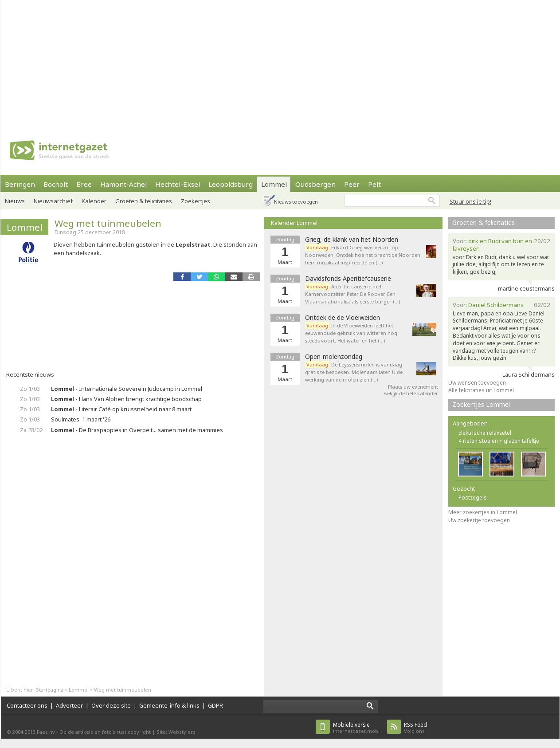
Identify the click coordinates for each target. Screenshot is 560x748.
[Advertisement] (205, 62)
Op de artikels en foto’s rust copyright (105, 732)
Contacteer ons (27, 705)
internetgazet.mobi (356, 728)
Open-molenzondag (334, 357)
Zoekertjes (196, 201)
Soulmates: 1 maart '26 (81, 419)
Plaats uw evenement (413, 387)
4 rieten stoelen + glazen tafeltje (499, 441)
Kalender (94, 201)
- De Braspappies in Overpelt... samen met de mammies (137, 430)
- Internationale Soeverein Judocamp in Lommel (127, 389)
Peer (352, 184)
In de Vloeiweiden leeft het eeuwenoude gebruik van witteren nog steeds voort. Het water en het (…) (351, 333)
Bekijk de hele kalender (411, 393)
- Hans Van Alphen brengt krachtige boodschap (126, 399)
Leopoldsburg (231, 184)
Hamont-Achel (123, 184)
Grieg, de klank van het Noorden (352, 240)
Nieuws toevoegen (296, 202)
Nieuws (15, 201)
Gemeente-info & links (169, 705)
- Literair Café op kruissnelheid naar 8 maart (121, 409)
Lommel (274, 184)
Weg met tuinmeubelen (108, 223)
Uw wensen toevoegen (477, 383)
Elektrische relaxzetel (485, 433)
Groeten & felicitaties (144, 201)
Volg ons (415, 728)
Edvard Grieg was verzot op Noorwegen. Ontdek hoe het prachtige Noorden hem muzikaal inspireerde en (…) (363, 255)
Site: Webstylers (176, 732)
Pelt (374, 184)
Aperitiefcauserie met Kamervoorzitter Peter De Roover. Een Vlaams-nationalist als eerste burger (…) (352, 294)
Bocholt (56, 184)
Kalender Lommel (294, 223)
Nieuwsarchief (53, 201)
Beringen (20, 184)
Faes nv (46, 732)
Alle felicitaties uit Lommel (481, 390)
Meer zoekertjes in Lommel (483, 512)
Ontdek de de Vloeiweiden (343, 318)
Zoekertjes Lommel (481, 404)
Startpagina (50, 690)
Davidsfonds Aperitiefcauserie (348, 279)
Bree (84, 184)
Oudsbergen (315, 184)
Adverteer (69, 705)
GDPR (215, 705)
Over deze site (111, 705)
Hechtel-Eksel (178, 184)
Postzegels (473, 498)
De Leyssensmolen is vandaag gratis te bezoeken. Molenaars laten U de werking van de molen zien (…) (354, 372)
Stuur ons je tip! (470, 201)
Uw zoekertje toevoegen (479, 520)
